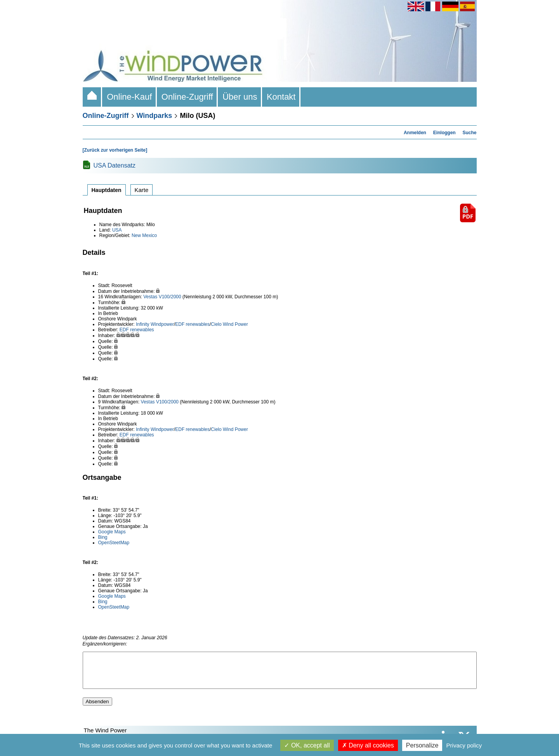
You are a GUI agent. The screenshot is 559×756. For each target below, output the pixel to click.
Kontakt (281, 97)
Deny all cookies (368, 745)
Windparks (155, 116)
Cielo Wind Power (229, 324)
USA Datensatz (115, 165)
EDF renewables (192, 324)
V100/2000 (170, 297)
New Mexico (144, 235)
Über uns (240, 97)
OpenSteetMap (114, 543)
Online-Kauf (129, 97)
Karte (142, 190)
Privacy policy (464, 745)
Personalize (422, 745)
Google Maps (112, 532)
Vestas (150, 297)
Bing (103, 537)
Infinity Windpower (155, 324)
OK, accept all (307, 745)
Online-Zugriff (187, 97)
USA (117, 230)
